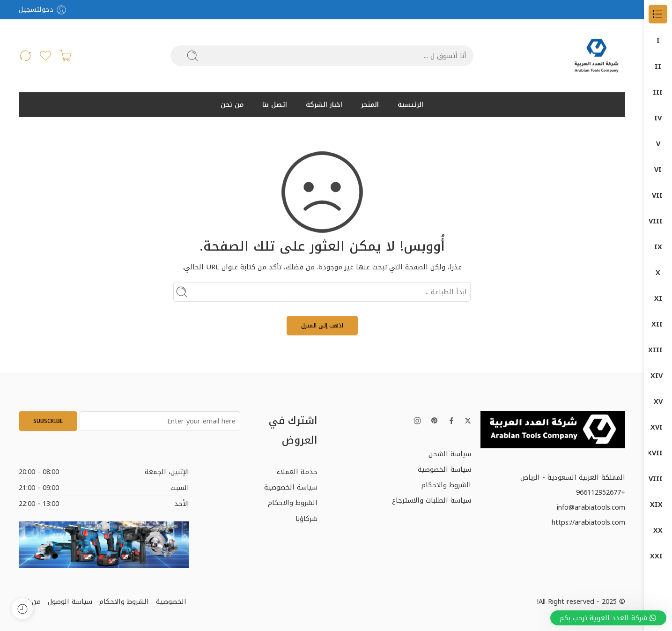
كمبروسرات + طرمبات (658, 479)
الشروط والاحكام (446, 485)
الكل (658, 41)
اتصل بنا (275, 104)
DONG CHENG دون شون (658, 67)
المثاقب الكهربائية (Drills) (658, 247)
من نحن (232, 104)
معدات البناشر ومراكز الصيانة (658, 505)
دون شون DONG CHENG (658, 402)
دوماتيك (658, 376)
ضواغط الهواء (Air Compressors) (658, 170)
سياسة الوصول (70, 601)
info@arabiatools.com (591, 507)
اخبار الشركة (324, 104)
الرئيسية (410, 104)
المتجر (370, 104)
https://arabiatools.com (588, 522)
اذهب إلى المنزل (322, 326)
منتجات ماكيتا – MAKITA (658, 556)
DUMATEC (658, 118)
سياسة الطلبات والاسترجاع (432, 500)
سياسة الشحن (450, 454)
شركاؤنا (306, 519)
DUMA (658, 93)
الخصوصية (171, 601)
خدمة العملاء (297, 472)
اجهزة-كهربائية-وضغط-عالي (658, 324)
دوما (658, 350)
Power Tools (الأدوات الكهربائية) (658, 196)
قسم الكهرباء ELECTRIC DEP (658, 427)
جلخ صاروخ (658, 299)
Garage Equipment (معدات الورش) (658, 144)
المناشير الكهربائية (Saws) (658, 273)
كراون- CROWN (658, 453)
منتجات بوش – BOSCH (658, 531)
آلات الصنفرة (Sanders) (658, 221)
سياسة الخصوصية (444, 469)
